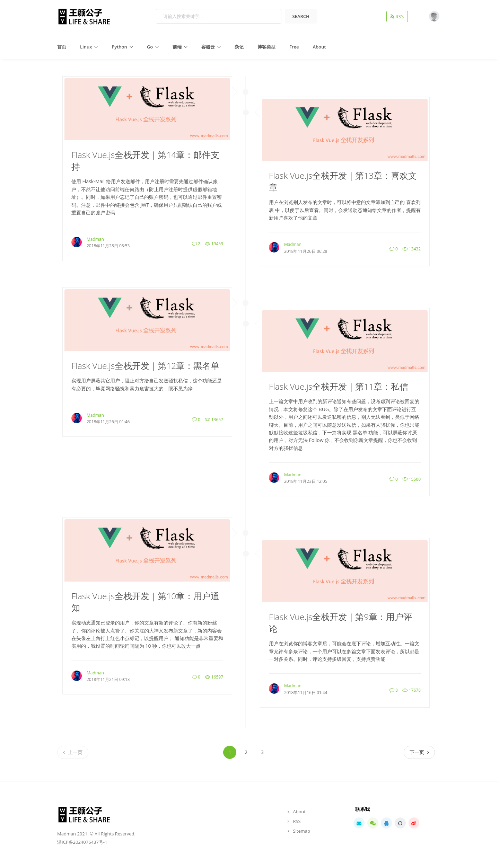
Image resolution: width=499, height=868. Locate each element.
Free (294, 47)
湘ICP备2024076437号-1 (82, 842)
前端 (177, 47)
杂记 (239, 47)
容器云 (208, 47)
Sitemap (301, 831)
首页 (62, 47)
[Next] (419, 752)
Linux (86, 47)
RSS (399, 16)
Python (119, 47)
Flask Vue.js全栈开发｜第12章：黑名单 (145, 366)
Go (150, 47)
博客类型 (266, 47)
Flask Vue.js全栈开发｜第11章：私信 (339, 386)
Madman (95, 239)
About (319, 47)
